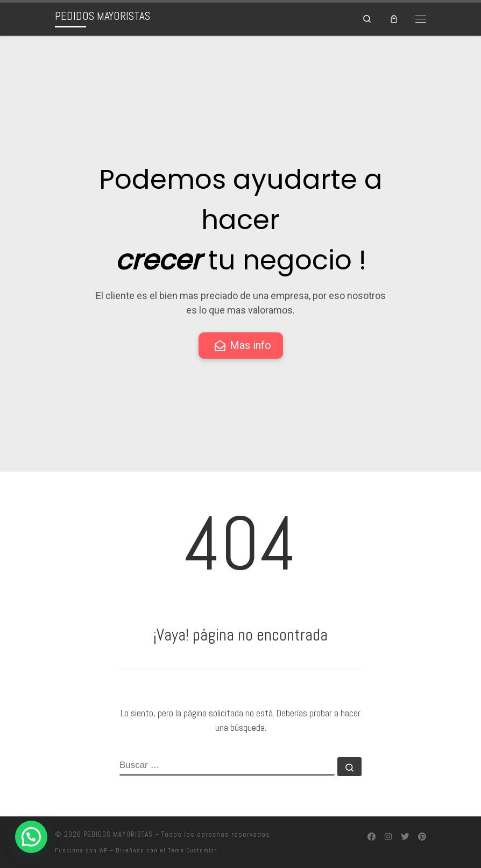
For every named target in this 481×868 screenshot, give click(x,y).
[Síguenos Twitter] (405, 837)
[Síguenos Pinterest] (422, 837)
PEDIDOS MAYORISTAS (118, 834)
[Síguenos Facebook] (372, 837)
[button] (31, 837)
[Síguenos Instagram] (388, 837)
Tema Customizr (192, 850)
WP (103, 850)
